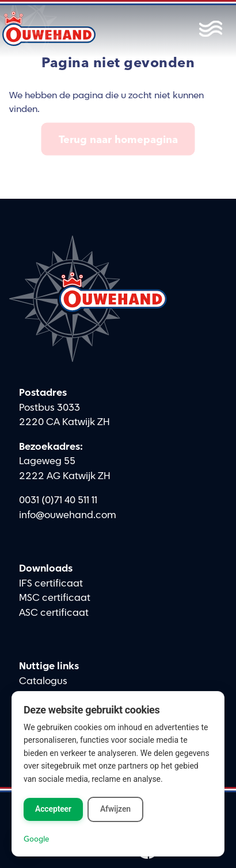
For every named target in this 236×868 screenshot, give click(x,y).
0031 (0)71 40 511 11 (58, 500)
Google (36, 839)
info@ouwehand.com (68, 515)
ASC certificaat (54, 613)
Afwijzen (115, 809)
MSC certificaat (55, 598)
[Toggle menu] (208, 29)
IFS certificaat (51, 584)
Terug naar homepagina (118, 139)
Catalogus (43, 681)
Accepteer (53, 809)
